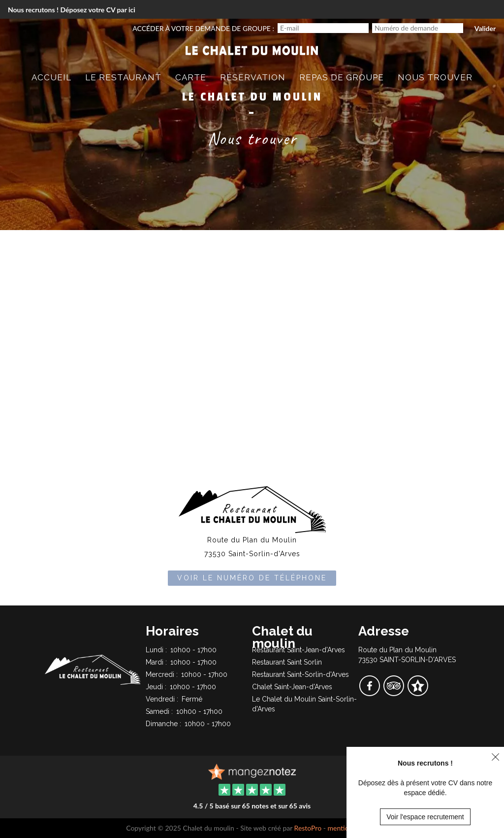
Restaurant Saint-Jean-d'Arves (299, 650)
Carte (191, 77)
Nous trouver (435, 77)
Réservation (253, 77)
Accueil (51, 77)
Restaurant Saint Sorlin (287, 662)
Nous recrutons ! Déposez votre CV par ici (72, 10)
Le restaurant (123, 77)
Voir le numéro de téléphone (252, 578)
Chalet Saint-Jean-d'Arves (292, 687)
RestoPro (308, 828)
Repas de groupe (342, 77)
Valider (485, 28)
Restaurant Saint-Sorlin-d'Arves (300, 674)
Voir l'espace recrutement (425, 817)
